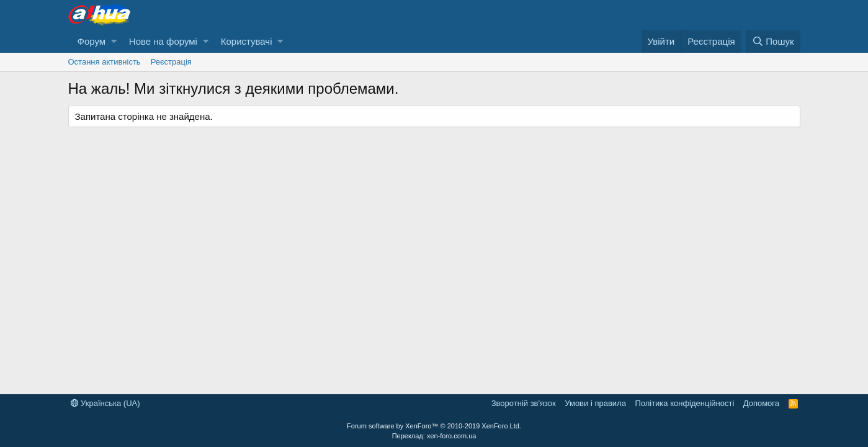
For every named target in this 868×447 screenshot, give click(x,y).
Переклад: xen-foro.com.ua (434, 436)
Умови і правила (595, 403)
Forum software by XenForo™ (434, 426)
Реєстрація (171, 62)
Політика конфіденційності (684, 403)
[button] (114, 41)
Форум (92, 41)
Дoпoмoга (761, 403)
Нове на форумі (163, 41)
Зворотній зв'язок (524, 403)
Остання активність (105, 62)
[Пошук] (773, 41)
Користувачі (247, 41)
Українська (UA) (105, 403)
